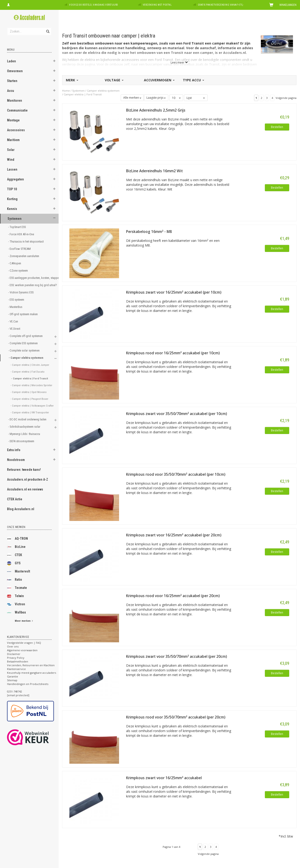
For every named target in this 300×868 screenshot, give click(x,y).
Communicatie (17, 110)
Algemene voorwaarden (22, 650)
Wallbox (16, 613)
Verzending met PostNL (157, 5)
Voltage (114, 80)
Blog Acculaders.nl (21, 509)
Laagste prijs (156, 98)
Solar (11, 150)
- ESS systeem (17, 300)
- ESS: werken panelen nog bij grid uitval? (28, 285)
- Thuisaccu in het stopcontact (26, 241)
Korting (12, 199)
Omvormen (15, 71)
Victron (16, 604)
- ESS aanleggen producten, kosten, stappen (28, 278)
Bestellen (277, 127)
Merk (72, 80)
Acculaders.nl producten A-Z (28, 479)
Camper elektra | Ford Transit (83, 94)
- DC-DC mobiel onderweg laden (28, 419)
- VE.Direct (15, 329)
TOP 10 (12, 189)
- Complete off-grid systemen (26, 336)
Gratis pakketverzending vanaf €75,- (221, 5)
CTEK (15, 555)
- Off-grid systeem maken (23, 314)
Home (66, 91)
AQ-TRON (17, 539)
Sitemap (12, 680)
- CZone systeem (18, 271)
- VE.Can (13, 321)
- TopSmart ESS (17, 227)
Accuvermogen (159, 80)
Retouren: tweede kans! (24, 470)
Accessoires (16, 130)
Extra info (14, 450)
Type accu (193, 80)
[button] (54, 62)
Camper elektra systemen (103, 91)
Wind (11, 160)
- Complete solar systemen (24, 350)
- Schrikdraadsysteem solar (25, 427)
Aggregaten (15, 179)
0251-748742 (15, 691)
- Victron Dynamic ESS (21, 292)
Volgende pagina (286, 98)
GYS (14, 563)
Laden (11, 61)
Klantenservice (16, 669)
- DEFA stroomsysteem (22, 441)
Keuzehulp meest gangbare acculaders (32, 673)
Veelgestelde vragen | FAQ (24, 643)
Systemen (15, 219)
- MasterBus (16, 307)
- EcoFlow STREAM (20, 249)
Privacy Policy (16, 658)
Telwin (15, 596)
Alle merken (132, 98)
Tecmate (17, 588)
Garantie (13, 676)
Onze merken (16, 527)
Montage (13, 120)
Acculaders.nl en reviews (25, 489)
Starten (12, 81)
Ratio (15, 580)
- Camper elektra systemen (26, 358)
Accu (11, 91)
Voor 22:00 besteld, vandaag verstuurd (94, 5)
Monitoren (15, 101)
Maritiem (13, 140)
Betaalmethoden (18, 661)
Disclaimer (14, 654)
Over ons (13, 646)
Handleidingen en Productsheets (28, 684)
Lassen (12, 169)
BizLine (16, 547)
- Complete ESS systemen (23, 343)
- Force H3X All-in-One (21, 234)
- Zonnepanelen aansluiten (24, 256)
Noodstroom (16, 460)
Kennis (12, 209)
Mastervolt (19, 572)
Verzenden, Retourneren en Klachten (31, 665)
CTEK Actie (15, 499)
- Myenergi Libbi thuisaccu (25, 434)
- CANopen (15, 263)
